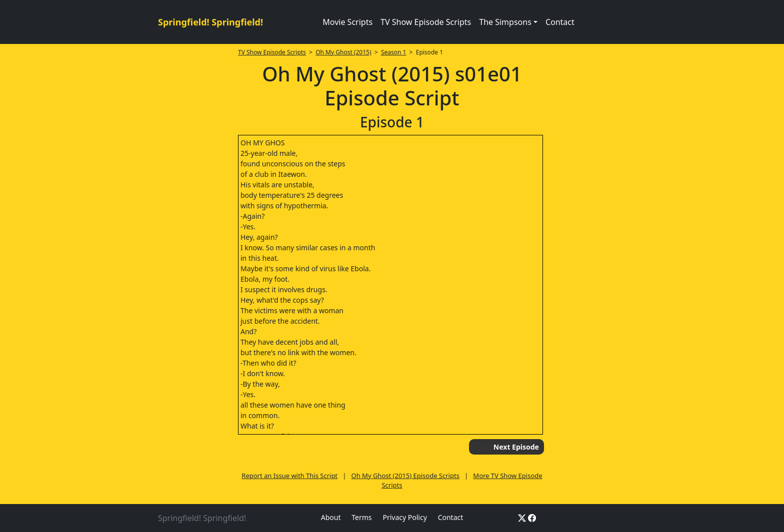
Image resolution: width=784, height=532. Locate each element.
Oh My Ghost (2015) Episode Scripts (405, 476)
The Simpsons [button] (505, 22)
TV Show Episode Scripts (426, 22)
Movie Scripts (347, 22)
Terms (361, 517)
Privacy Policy (404, 517)
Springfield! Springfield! (210, 22)
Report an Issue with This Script (289, 476)
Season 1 (394, 52)
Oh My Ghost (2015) (343, 52)
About (331, 517)
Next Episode (516, 447)
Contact (560, 22)
